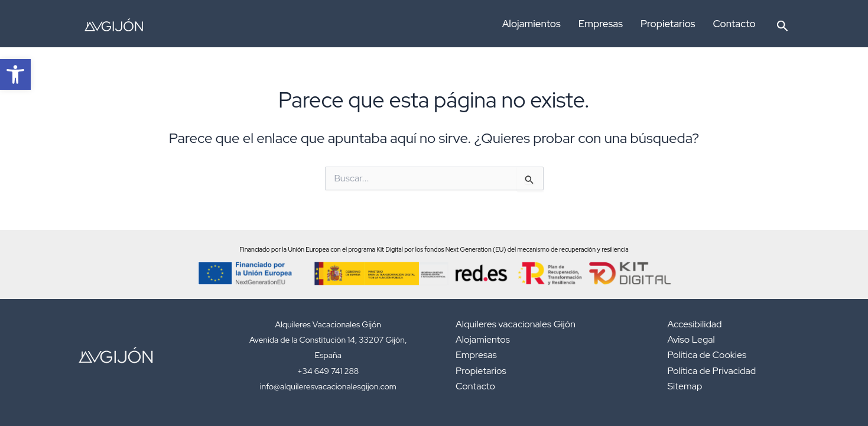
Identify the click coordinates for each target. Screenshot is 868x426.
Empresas (601, 24)
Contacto (734, 24)
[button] (783, 24)
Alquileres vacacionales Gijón (516, 324)
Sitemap (685, 386)
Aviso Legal (691, 339)
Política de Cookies (707, 355)
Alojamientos (531, 24)
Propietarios (668, 24)
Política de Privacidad (712, 371)
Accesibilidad (695, 324)
